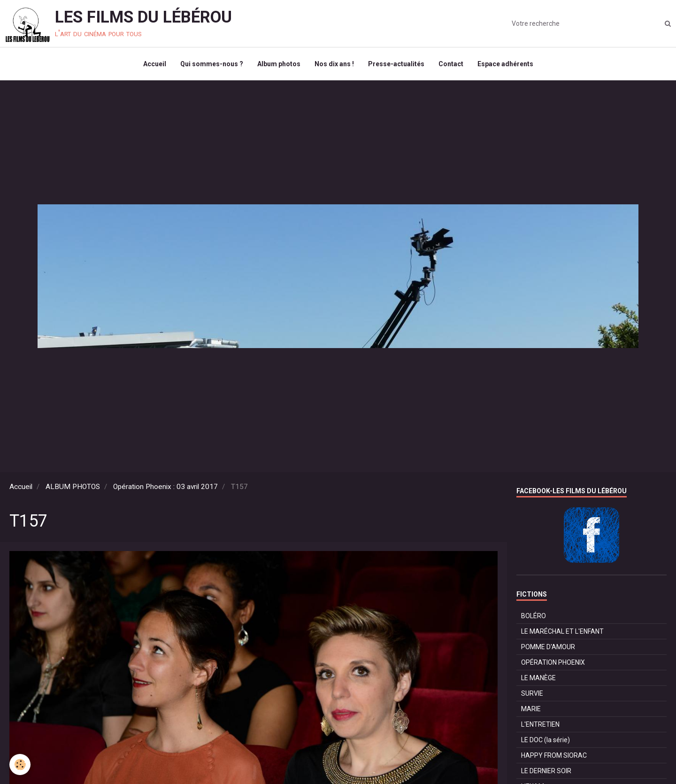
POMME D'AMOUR (548, 647)
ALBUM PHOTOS (73, 487)
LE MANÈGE (538, 678)
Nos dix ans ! (334, 64)
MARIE (531, 709)
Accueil (155, 64)
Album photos (279, 64)
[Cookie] (20, 765)
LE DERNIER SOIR (546, 771)
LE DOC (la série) (545, 740)
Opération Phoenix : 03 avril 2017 (165, 487)
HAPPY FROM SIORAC (554, 755)
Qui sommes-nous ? (212, 64)
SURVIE (532, 693)
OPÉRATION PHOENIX (553, 662)
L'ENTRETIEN (540, 724)
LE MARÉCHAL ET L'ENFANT (562, 631)
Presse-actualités (396, 64)
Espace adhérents (505, 64)
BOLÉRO (534, 616)
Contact (451, 64)
